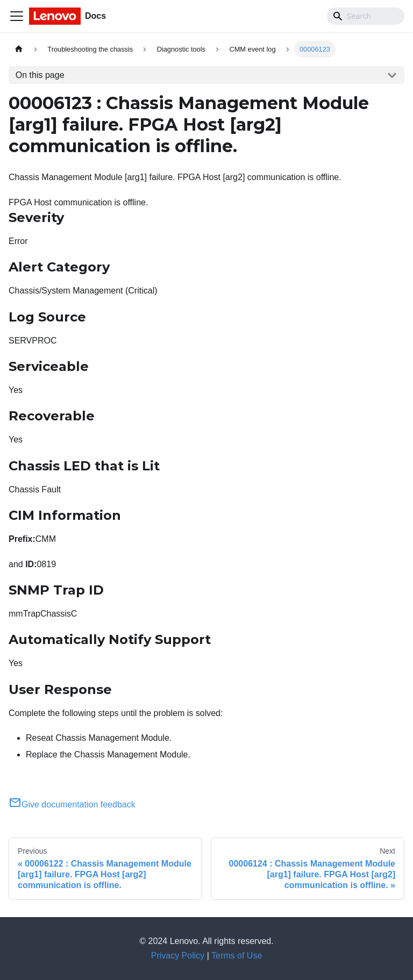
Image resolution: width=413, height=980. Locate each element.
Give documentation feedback (72, 804)
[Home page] (19, 49)
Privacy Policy (178, 956)
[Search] (366, 16)
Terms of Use (237, 956)
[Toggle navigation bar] (17, 16)
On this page (40, 75)
